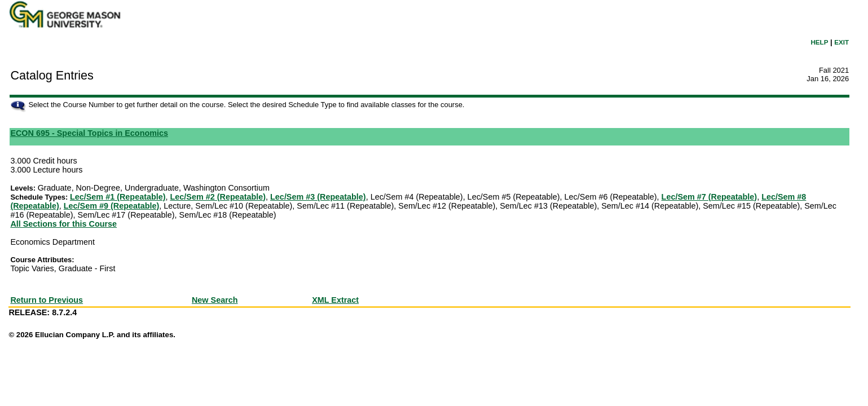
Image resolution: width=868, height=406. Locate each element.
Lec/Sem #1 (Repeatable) (118, 197)
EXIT (841, 42)
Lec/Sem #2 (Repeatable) (218, 197)
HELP (819, 42)
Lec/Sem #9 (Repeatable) (112, 206)
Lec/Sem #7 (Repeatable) (710, 197)
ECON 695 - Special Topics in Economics (89, 133)
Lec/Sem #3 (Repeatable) (318, 197)
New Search (215, 300)
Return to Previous (47, 300)
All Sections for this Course (63, 224)
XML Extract (335, 300)
